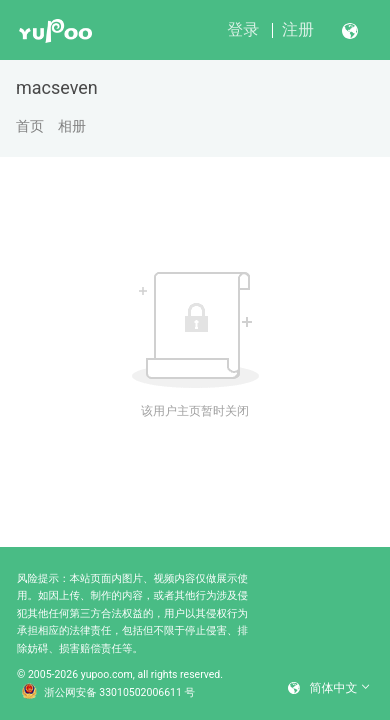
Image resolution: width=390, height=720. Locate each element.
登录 (243, 29)
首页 (30, 126)
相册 (72, 126)
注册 (298, 29)
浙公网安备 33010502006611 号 (108, 693)
